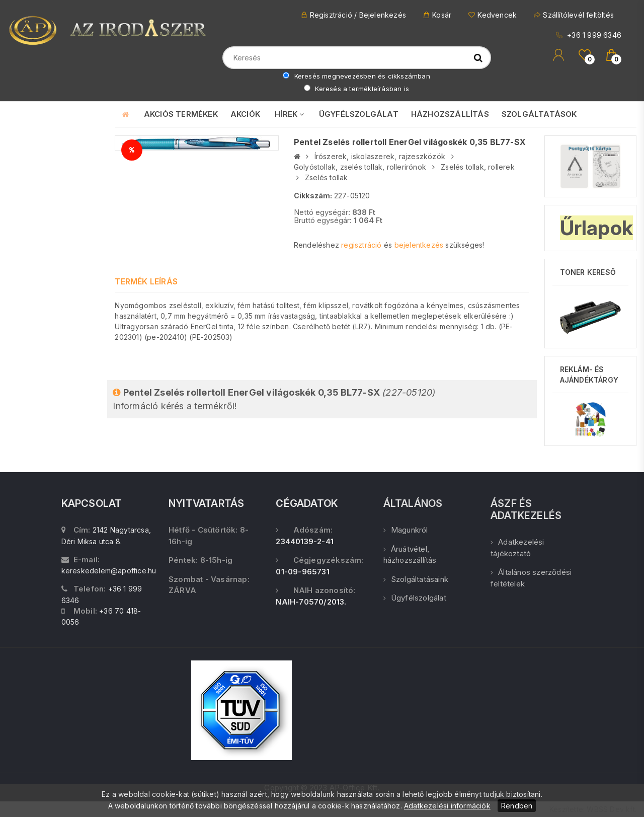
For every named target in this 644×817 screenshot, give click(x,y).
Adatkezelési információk (447, 806)
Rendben (517, 806)
